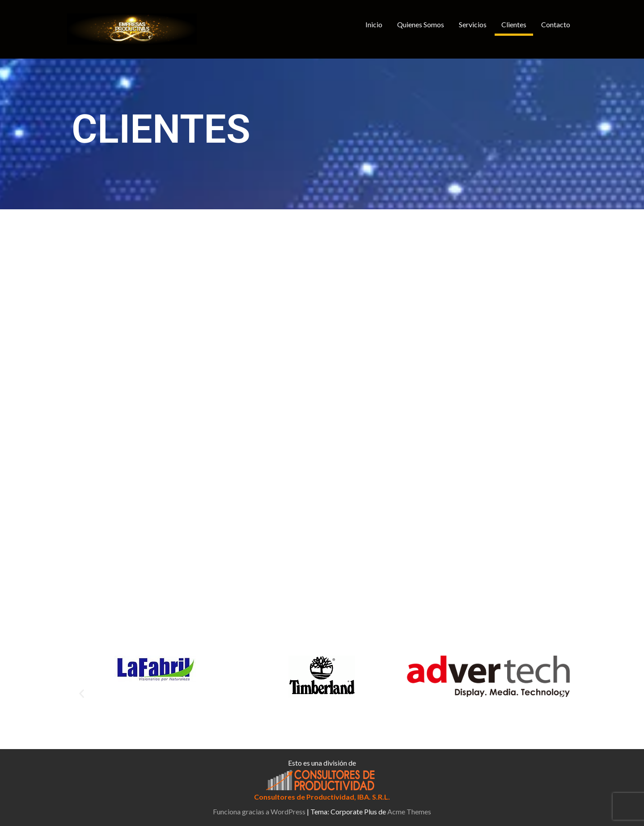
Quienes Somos (421, 24)
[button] (82, 693)
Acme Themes (409, 811)
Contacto (556, 24)
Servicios (473, 24)
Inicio (374, 24)
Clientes (514, 24)
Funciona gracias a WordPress (259, 811)
